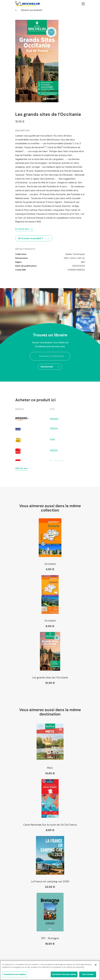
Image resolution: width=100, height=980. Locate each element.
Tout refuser (88, 975)
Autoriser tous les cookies (64, 975)
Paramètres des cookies (15, 975)
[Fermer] (96, 965)
